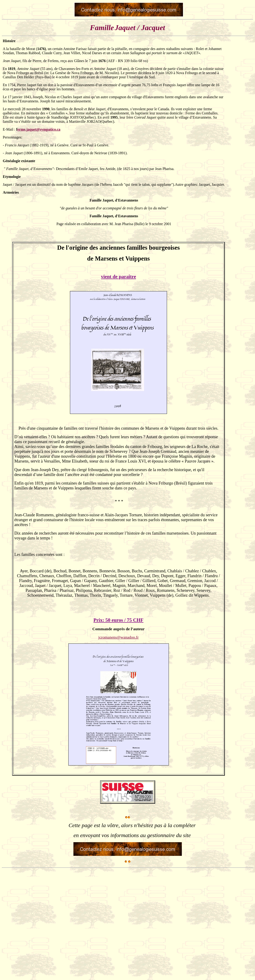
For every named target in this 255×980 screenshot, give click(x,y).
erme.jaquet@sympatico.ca (39, 129)
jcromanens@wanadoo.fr (118, 637)
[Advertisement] (240, 338)
